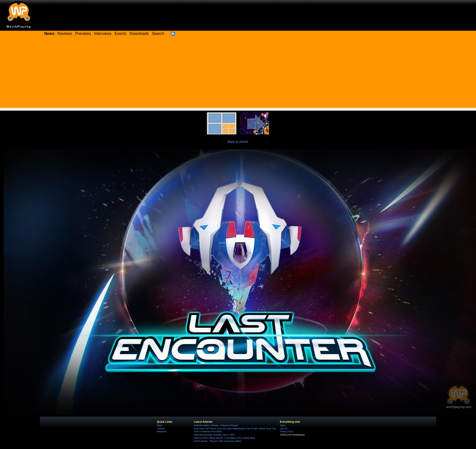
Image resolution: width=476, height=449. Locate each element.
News (160, 425)
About (283, 425)
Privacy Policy (286, 432)
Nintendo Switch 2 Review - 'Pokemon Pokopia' (216, 425)
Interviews (103, 34)
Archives (161, 429)
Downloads (139, 34)
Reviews (65, 34)
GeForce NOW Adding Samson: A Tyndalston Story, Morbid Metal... (225, 438)
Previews (83, 34)
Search (158, 34)
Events (121, 34)
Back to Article (238, 142)
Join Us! (284, 429)
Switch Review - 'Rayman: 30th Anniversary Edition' (218, 441)
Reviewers (162, 432)
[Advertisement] (238, 74)
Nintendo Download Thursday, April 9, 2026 (214, 435)
